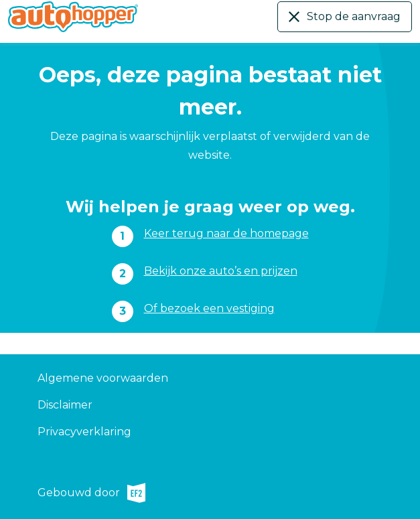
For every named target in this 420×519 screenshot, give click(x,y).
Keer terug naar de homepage (226, 233)
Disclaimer (65, 405)
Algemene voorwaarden (103, 378)
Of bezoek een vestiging (209, 308)
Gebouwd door (91, 493)
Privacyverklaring (84, 432)
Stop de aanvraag (354, 16)
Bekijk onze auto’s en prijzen (221, 271)
